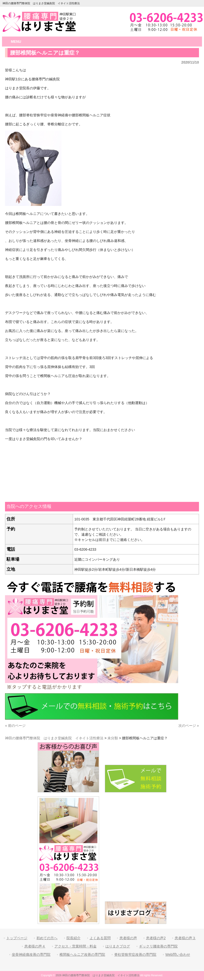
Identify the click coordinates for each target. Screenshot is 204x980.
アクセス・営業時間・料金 (76, 946)
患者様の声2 (156, 938)
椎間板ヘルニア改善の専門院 (82, 954)
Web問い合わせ (178, 954)
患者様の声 (128, 938)
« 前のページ (15, 726)
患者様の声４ (35, 946)
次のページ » (189, 726)
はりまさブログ (118, 946)
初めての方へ (47, 938)
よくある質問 (100, 938)
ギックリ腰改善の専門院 (158, 946)
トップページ (17, 938)
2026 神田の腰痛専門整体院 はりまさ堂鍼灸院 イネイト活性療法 (98, 975)
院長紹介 (74, 938)
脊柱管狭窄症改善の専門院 (135, 954)
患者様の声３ (185, 938)
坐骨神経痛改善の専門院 (31, 954)
